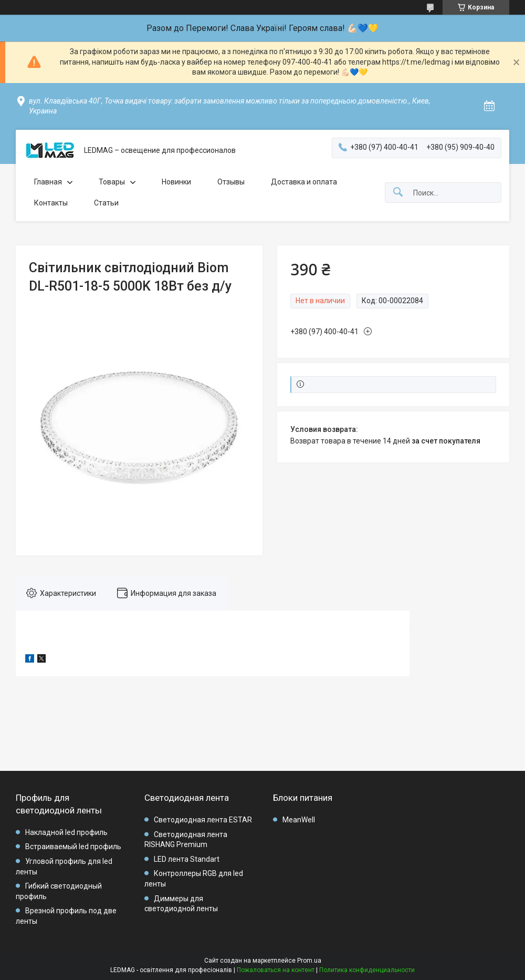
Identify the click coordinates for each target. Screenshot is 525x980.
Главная (48, 182)
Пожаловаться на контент (276, 970)
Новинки (176, 182)
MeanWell (299, 820)
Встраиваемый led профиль (73, 847)
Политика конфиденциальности (367, 970)
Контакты (51, 203)
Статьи (106, 203)
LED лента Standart (187, 859)
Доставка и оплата (304, 182)
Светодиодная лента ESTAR (203, 820)
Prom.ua (309, 961)
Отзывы (231, 182)
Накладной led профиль (66, 832)
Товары (112, 182)
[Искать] (398, 193)
